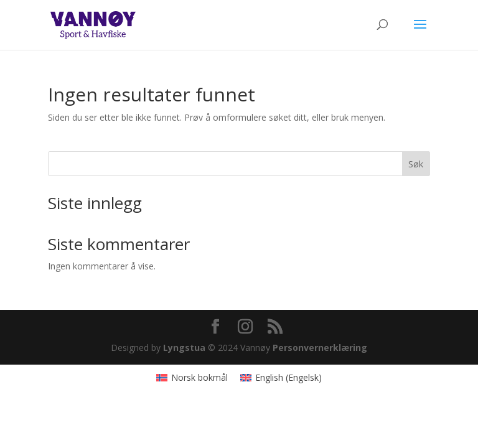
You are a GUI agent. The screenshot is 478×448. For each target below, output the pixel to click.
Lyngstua (184, 348)
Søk (416, 164)
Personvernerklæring (320, 348)
